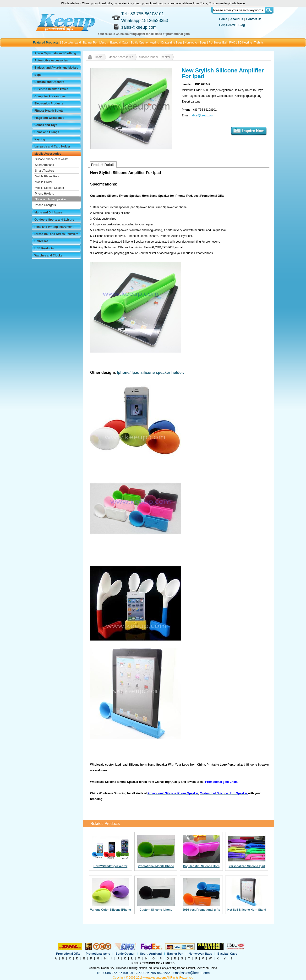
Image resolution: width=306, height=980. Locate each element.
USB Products (44, 248)
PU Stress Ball (218, 43)
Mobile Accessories (48, 154)
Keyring (40, 139)
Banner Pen (90, 43)
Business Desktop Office (51, 89)
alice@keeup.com (203, 115)
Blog (242, 25)
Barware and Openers (49, 82)
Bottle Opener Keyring (145, 43)
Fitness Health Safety (49, 111)
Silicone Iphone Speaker (50, 199)
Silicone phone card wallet (52, 159)
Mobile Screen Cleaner (49, 188)
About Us (237, 19)
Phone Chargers (45, 205)
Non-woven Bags (195, 43)
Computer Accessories (50, 96)
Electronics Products (49, 103)
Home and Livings (47, 132)
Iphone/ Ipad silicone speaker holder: (151, 373)
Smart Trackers (45, 171)
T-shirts (259, 43)
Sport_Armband (151, 954)
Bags (38, 75)
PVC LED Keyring (241, 43)
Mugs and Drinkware (48, 212)
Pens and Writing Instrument (54, 227)
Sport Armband (71, 43)
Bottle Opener (125, 954)
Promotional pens (98, 954)
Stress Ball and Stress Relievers (56, 234)
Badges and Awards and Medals (56, 68)
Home (223, 19)
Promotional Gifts (68, 954)
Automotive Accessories (51, 60)
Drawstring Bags (172, 43)
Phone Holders (44, 194)
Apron (104, 43)
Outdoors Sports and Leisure (54, 220)
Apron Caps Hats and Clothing (55, 53)
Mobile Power (44, 182)
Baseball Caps (119, 43)
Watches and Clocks (48, 256)
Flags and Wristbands (49, 118)
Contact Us (254, 19)
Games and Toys (46, 125)
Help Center (227, 25)
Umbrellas (41, 241)
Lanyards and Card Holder (52, 147)
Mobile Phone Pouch (48, 176)
